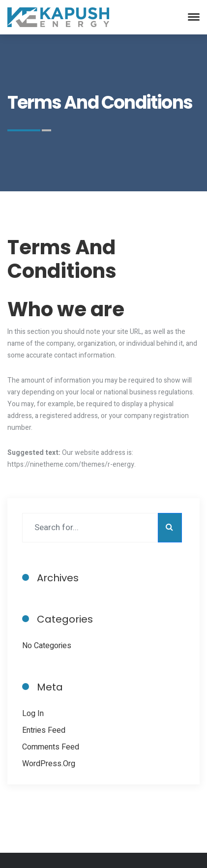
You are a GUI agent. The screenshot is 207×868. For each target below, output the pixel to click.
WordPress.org (49, 764)
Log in (33, 714)
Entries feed (44, 730)
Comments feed (51, 747)
